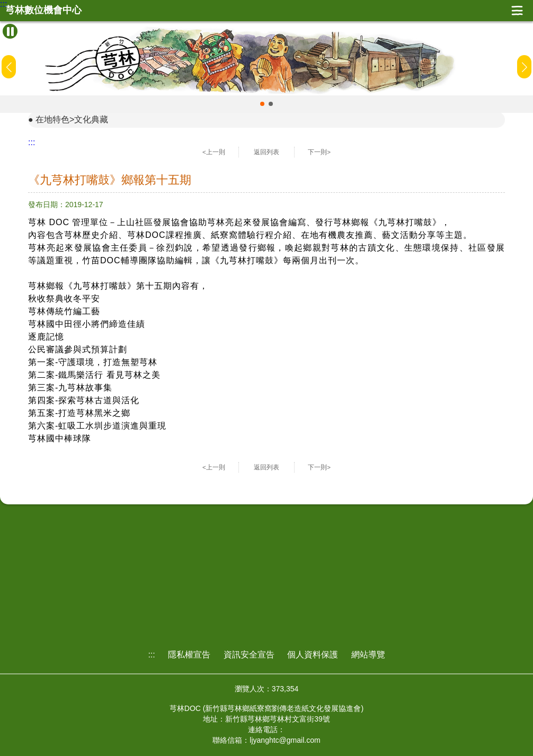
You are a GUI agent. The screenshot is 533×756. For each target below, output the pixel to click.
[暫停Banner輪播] (10, 31)
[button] (262, 104)
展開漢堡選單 (517, 11)
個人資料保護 (313, 655)
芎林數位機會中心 (43, 10)
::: (3, 4)
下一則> (319, 152)
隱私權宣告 (189, 655)
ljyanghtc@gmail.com (285, 740)
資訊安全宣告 (249, 655)
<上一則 (214, 152)
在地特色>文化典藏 (72, 119)
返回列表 (266, 152)
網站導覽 (368, 655)
